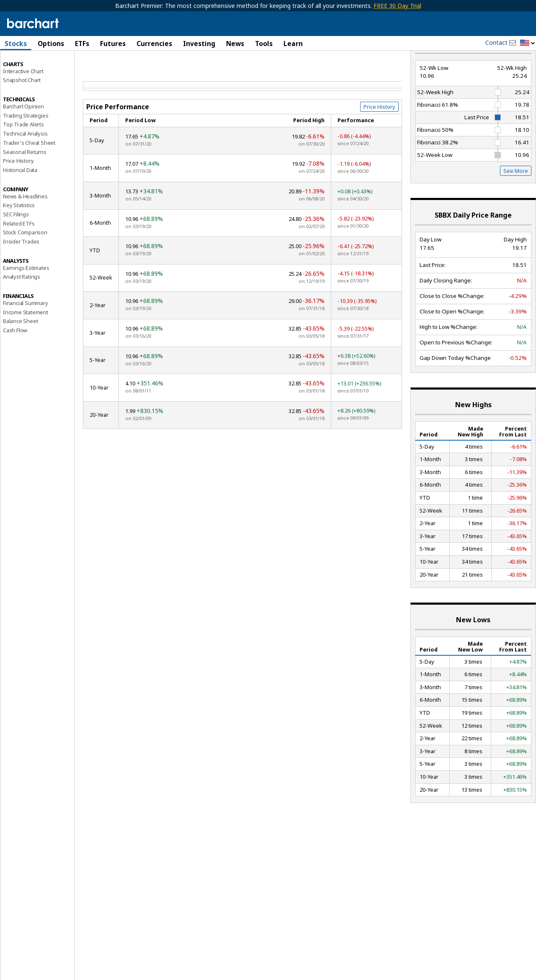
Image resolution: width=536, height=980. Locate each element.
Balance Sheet (20, 351)
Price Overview (21, 66)
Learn (293, 44)
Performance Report (31, 75)
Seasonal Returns (25, 182)
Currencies (154, 44)
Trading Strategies (26, 145)
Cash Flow (15, 360)
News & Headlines (25, 226)
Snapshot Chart (22, 110)
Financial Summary (26, 333)
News (235, 44)
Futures (113, 44)
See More (516, 201)
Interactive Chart (23, 101)
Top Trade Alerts (23, 154)
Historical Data (20, 200)
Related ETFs (19, 253)
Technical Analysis (25, 164)
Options (51, 44)
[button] (528, 43)
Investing (199, 44)
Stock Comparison (25, 262)
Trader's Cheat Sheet (29, 173)
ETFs (82, 44)
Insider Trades (21, 272)
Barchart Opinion (23, 136)
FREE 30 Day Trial (397, 6)
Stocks (16, 44)
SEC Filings (16, 244)
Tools (264, 44)
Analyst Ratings (22, 307)
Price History (18, 191)
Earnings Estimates (26, 298)
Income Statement (26, 342)
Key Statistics (19, 235)
